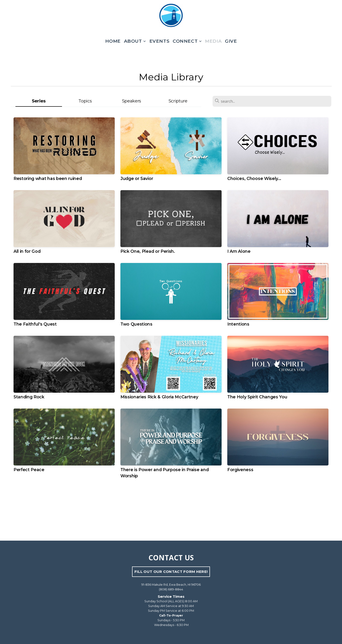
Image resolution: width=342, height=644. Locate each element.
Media (213, 41)
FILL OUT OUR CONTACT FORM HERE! (171, 572)
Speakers (132, 101)
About (135, 41)
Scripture (178, 101)
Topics (85, 101)
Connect (187, 41)
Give (231, 41)
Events (159, 41)
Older (188, 510)
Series (39, 101)
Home (113, 41)
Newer (155, 510)
